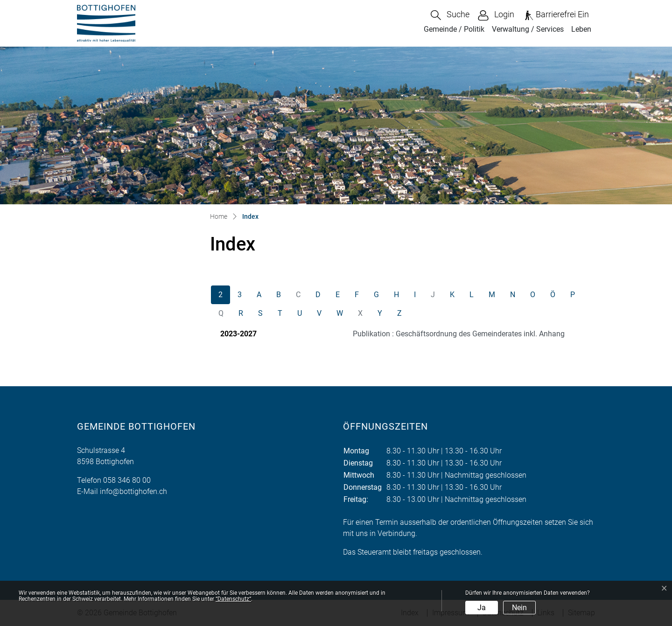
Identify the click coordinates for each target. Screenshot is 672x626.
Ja (482, 608)
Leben (581, 29)
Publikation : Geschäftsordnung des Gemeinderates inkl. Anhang (459, 334)
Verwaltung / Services (528, 29)
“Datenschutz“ (233, 599)
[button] (450, 15)
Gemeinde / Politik (454, 29)
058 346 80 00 (127, 480)
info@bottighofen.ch (133, 491)
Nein (519, 608)
